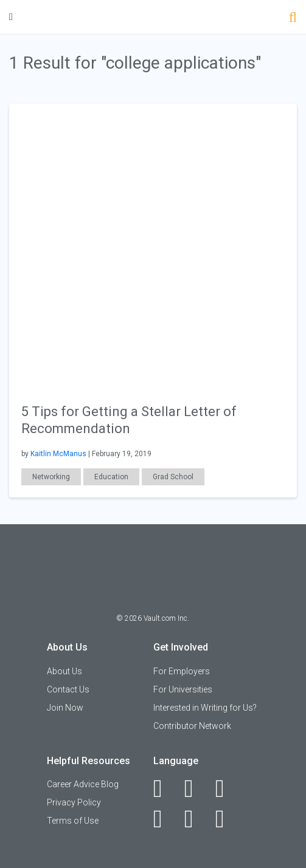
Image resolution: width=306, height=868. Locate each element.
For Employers (182, 671)
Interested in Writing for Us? (205, 708)
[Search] (293, 19)
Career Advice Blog (83, 784)
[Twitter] (227, 788)
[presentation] (153, 246)
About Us (64, 671)
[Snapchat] (227, 819)
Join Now (65, 708)
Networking (51, 477)
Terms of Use (73, 821)
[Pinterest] (196, 819)
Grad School (173, 477)
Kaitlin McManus (58, 454)
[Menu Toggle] (11, 17)
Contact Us (68, 689)
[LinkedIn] (196, 788)
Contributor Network (192, 726)
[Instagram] (165, 819)
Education (111, 477)
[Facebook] (165, 788)
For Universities (183, 689)
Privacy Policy (74, 802)
